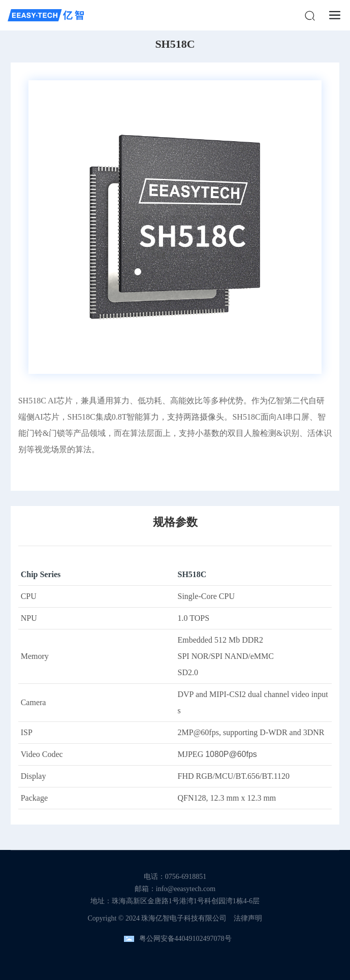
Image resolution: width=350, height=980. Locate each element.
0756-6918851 (186, 877)
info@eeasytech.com (186, 889)
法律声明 (248, 918)
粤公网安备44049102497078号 (185, 939)
